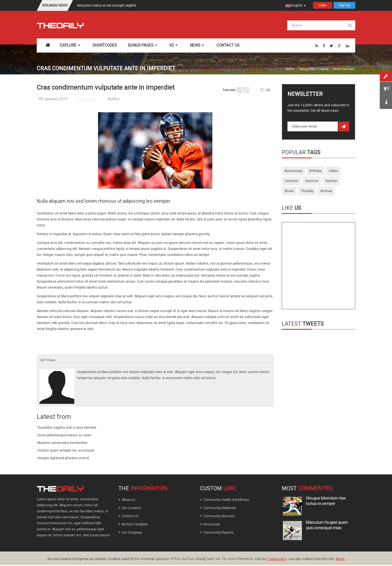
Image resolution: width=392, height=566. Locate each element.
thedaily (307, 191)
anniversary (293, 171)
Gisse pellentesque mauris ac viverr (64, 435)
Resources (212, 524)
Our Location (131, 508)
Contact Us (130, 516)
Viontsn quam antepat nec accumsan (66, 450)
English (296, 5)
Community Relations (220, 508)
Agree (340, 559)
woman (326, 191)
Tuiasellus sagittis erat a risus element (67, 428)
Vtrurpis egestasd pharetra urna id (63, 458)
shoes (289, 191)
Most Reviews (344, 69)
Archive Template (135, 524)
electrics (312, 181)
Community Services (219, 516)
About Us (128, 500)
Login (323, 5)
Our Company (132, 532)
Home (290, 69)
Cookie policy (277, 559)
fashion (331, 181)
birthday (316, 171)
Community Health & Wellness (226, 500)
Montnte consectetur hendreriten (62, 443)
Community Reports (218, 532)
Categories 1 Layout (314, 69)
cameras (291, 181)
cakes (333, 171)
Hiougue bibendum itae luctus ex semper (326, 501)
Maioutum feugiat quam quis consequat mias (327, 525)
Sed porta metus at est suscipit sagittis (107, 5)
